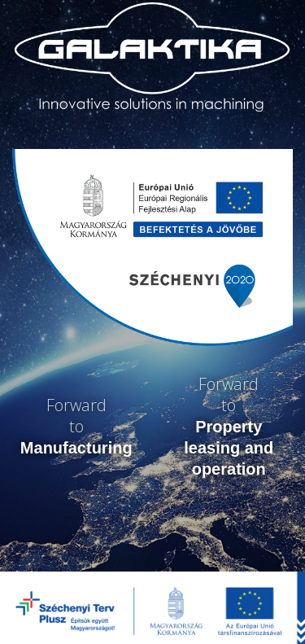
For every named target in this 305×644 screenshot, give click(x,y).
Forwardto (76, 426)
